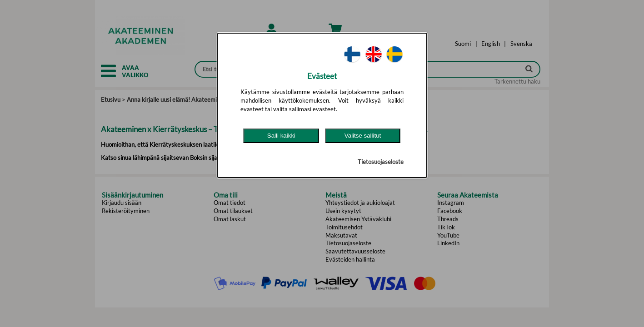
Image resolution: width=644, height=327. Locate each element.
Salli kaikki (281, 136)
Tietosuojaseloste (381, 162)
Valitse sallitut (363, 136)
